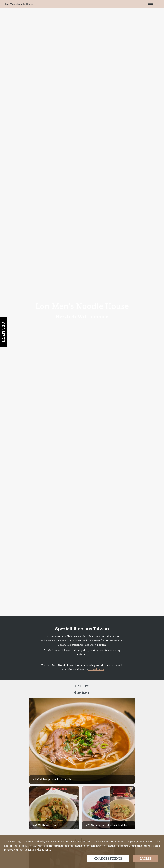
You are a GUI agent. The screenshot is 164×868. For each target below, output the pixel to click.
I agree (146, 859)
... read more (96, 669)
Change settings (108, 859)
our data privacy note (36, 850)
